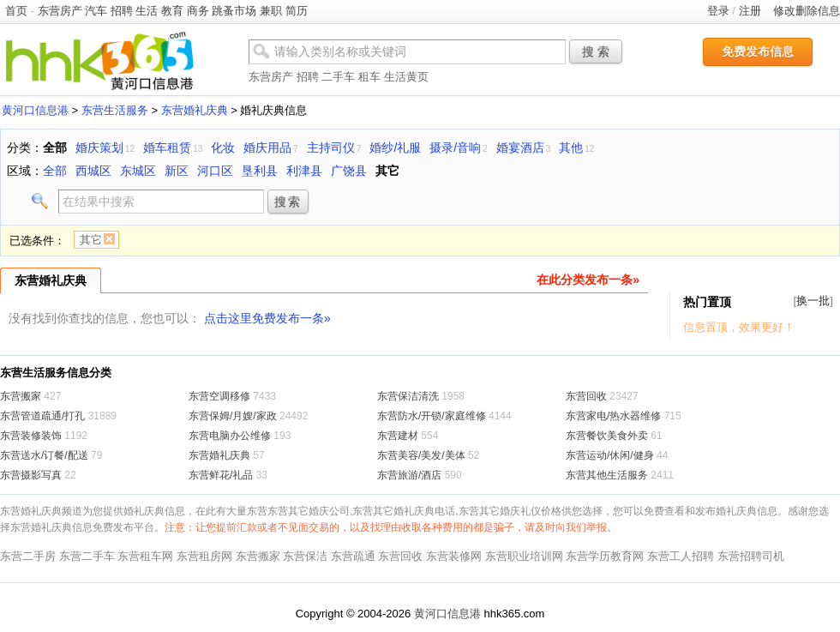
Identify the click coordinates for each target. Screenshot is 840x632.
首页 (16, 11)
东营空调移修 (219, 396)
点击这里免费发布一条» (267, 318)
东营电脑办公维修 (230, 436)
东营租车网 (145, 556)
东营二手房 (28, 556)
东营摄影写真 (31, 475)
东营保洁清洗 (408, 396)
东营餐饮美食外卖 (607, 436)
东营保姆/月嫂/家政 (233, 416)
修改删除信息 (807, 11)
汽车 (96, 11)
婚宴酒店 (520, 147)
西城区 (93, 171)
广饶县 (349, 171)
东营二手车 (87, 556)
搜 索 (596, 51)
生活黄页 (406, 77)
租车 (369, 77)
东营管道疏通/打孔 (42, 416)
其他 (571, 147)
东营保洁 (305, 556)
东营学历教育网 (605, 556)
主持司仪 (331, 147)
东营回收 (586, 396)
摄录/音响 (455, 147)
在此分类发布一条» (588, 280)
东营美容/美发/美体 (421, 455)
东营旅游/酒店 (409, 475)
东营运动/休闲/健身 (610, 455)
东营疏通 (353, 556)
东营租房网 (204, 556)
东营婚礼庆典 (195, 110)
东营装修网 (454, 556)
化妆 (223, 147)
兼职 (271, 11)
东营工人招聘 (681, 556)
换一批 (813, 301)
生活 (147, 11)
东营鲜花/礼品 (221, 475)
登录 (718, 11)
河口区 (215, 171)
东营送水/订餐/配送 (44, 455)
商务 (198, 11)
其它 (387, 171)
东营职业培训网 (524, 556)
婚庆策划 (99, 147)
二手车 (338, 77)
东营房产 (60, 11)
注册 (750, 11)
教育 (172, 11)
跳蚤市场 (234, 11)
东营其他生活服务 (607, 475)
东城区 (138, 171)
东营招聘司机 (751, 556)
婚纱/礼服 (395, 147)
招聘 (122, 11)
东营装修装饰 (31, 436)
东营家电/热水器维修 (613, 416)
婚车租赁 (167, 147)
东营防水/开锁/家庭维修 (432, 416)
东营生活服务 (115, 110)
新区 (177, 171)
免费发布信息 (758, 51)
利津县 (304, 171)
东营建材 (398, 436)
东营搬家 (21, 396)
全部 (55, 147)
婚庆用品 (267, 147)
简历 (297, 11)
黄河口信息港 (35, 110)
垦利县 (260, 171)
